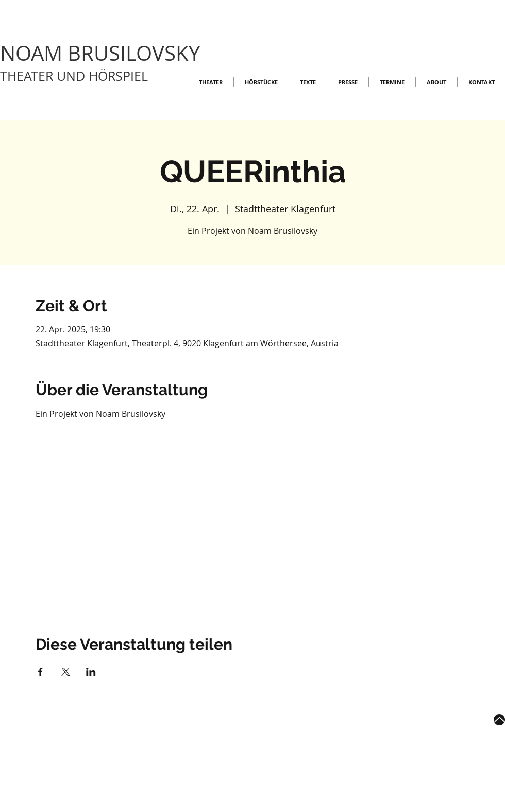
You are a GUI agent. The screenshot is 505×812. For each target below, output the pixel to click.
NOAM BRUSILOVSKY (100, 53)
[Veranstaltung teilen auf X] (66, 672)
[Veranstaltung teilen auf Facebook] (40, 672)
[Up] (499, 720)
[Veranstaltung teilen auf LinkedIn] (91, 672)
